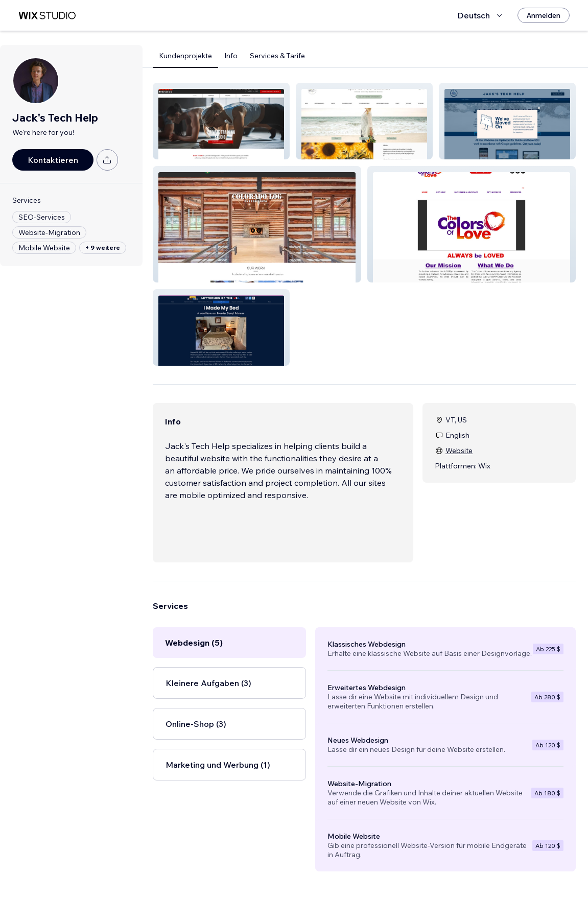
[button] (221, 121)
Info (231, 56)
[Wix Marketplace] (47, 16)
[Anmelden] (544, 15)
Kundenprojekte (185, 56)
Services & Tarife (277, 56)
